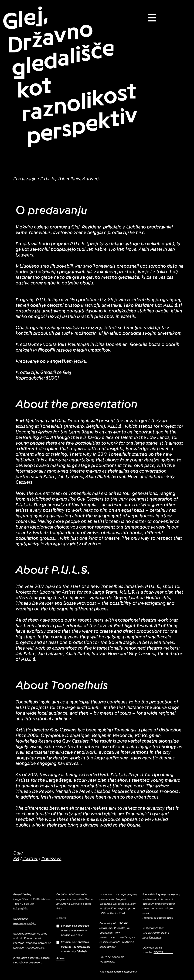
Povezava (51, 859)
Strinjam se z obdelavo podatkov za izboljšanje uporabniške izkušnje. (73, 947)
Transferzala (107, 962)
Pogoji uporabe (152, 937)
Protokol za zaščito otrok (158, 918)
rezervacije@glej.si (25, 923)
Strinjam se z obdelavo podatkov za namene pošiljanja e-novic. (73, 930)
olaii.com (131, 904)
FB (16, 859)
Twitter (30, 859)
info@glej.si (21, 908)
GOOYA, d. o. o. (163, 952)
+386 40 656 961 (24, 904)
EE (161, 948)
